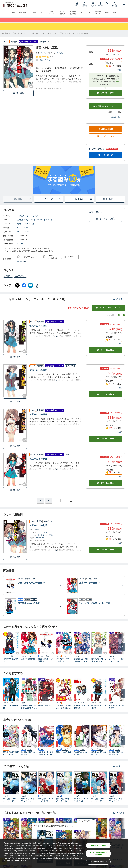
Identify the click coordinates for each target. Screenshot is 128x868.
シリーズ (53, 203)
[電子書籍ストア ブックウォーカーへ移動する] (13, 37)
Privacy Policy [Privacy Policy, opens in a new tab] (20, 860)
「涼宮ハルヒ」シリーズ (28, 219)
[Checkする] (31, 90)
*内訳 (119, 74)
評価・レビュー (110, 203)
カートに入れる (105, 97)
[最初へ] (40, 504)
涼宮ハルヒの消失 (38, 330)
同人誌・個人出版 (73, 13)
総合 (14, 13)
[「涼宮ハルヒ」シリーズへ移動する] (67, 37)
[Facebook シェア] (24, 289)
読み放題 (23, 13)
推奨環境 (22, 265)
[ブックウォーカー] (15, 4)
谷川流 (43, 57)
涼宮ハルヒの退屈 (38, 374)
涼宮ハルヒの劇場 (38, 529)
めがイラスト (20, 280)
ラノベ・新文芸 (63, 13)
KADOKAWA (23, 231)
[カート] (108, 4)
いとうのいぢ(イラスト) (41, 223)
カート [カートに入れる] (105, 354)
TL (89, 13)
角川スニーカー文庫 (26, 227)
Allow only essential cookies (98, 854)
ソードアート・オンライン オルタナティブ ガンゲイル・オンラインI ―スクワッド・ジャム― (117, 664)
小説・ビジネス (52, 13)
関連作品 (84, 203)
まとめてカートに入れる (108, 311)
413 (20, 247)
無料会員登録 (105, 133)
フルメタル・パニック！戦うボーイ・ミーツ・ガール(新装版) (64, 664)
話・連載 (33, 13)
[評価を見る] (44, 62)
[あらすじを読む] (60, 83)
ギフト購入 (96, 216)
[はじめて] (93, 4)
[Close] (125, 854)
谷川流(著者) (22, 223)
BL (82, 13)
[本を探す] (115, 4)
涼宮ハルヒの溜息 (38, 418)
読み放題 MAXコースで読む (106, 110)
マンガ (43, 13)
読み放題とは (116, 121)
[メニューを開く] (124, 4)
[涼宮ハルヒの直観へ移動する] (83, 37)
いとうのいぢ (60, 57)
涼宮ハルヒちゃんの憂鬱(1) (46, 664)
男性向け (8, 280)
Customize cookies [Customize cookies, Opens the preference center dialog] (98, 862)
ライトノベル (23, 235)
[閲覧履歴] (100, 4)
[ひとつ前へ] (49, 504)
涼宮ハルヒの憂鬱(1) (29, 663)
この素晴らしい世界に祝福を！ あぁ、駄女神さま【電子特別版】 (81, 664)
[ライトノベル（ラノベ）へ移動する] (49, 37)
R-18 (107, 13)
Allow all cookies (98, 845)
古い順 (110, 319)
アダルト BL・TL (98, 13)
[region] (64, 854)
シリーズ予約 (97, 152)
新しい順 (120, 319)
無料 (114, 13)
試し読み (18, 97)
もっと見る (119, 303)
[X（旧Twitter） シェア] (17, 289)
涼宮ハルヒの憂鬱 (38, 463)
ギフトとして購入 (105, 222)
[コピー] (37, 289)
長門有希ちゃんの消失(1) (11, 664)
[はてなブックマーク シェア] (31, 289)
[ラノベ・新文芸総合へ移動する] (32, 37)
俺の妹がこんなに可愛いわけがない (99, 664)
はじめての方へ (105, 140)
